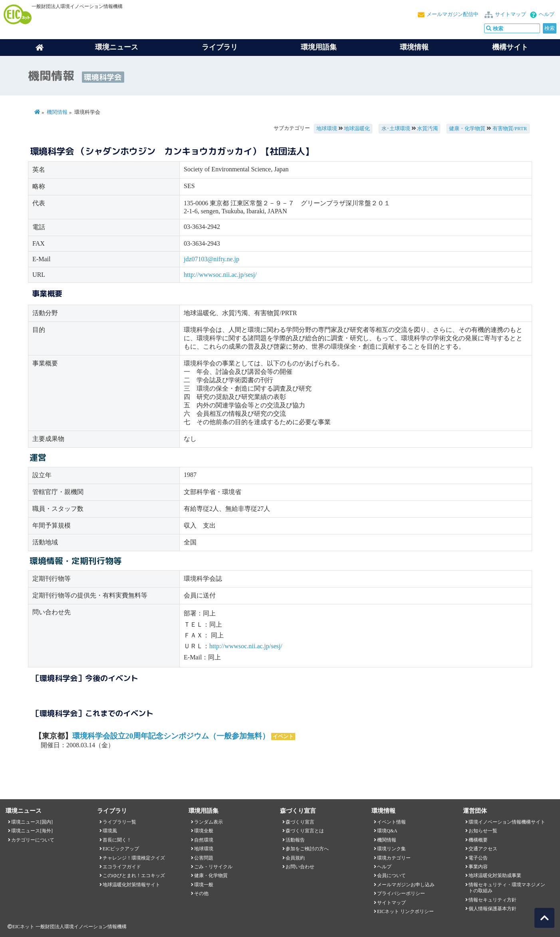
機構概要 (478, 840)
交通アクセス (483, 849)
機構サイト (510, 47)
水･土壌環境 (396, 129)
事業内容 (478, 867)
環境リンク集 (391, 849)
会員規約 (295, 858)
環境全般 (204, 831)
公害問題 (204, 858)
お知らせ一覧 (483, 831)
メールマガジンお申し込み (406, 885)
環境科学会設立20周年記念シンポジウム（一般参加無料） (171, 736)
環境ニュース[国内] (32, 822)
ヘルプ (547, 14)
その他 (201, 893)
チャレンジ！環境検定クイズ (134, 858)
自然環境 (204, 840)
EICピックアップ (121, 849)
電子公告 (478, 858)
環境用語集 (319, 47)
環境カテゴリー (394, 858)
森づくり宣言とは (305, 831)
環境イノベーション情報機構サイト (507, 822)
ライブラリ (220, 47)
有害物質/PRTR (510, 129)
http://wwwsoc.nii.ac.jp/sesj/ (220, 275)
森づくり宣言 (300, 822)
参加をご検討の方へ (307, 849)
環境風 (110, 831)
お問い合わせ (300, 867)
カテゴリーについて (33, 840)
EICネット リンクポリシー (405, 911)
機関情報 (57, 112)
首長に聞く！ (117, 840)
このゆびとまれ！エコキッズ (134, 875)
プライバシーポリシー (401, 893)
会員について (391, 875)
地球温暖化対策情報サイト (131, 885)
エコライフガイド (122, 867)
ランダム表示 (209, 822)
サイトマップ (510, 14)
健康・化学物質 (467, 129)
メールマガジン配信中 (453, 14)
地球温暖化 (357, 129)
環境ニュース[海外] (32, 831)
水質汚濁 (427, 129)
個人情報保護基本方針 (492, 909)
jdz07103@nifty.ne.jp (211, 259)
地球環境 (327, 129)
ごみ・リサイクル (213, 867)
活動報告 (295, 840)
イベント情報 (391, 822)
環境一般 (204, 885)
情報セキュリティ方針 (492, 900)
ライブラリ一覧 (119, 822)
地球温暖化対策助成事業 (495, 875)
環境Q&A (387, 831)
